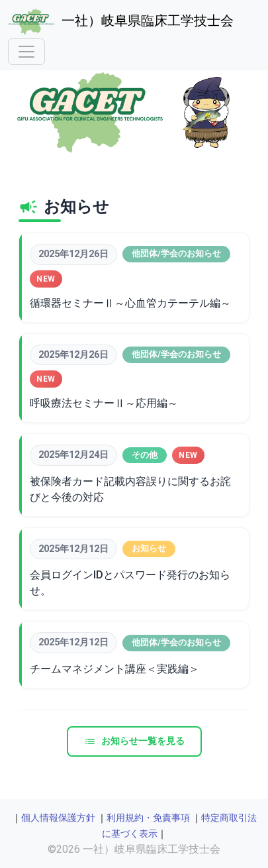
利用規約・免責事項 (148, 818)
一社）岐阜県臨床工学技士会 (121, 22)
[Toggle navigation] (26, 52)
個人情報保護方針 (58, 818)
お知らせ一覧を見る (134, 741)
